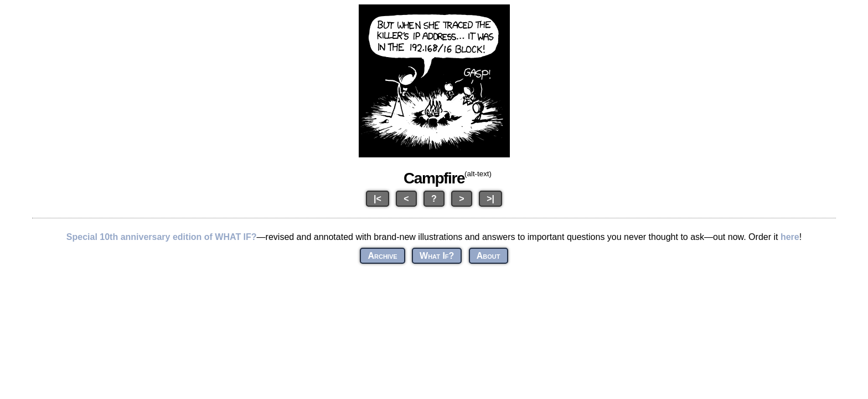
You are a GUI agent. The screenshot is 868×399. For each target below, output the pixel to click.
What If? (437, 256)
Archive (382, 256)
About (489, 256)
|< (378, 199)
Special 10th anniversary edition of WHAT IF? (162, 237)
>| (490, 199)
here (790, 237)
